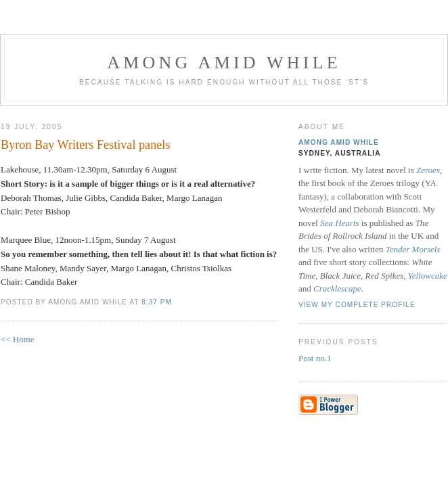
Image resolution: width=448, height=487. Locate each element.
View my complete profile (357, 305)
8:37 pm (157, 302)
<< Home (18, 339)
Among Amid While (224, 63)
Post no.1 (315, 358)
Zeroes (428, 170)
